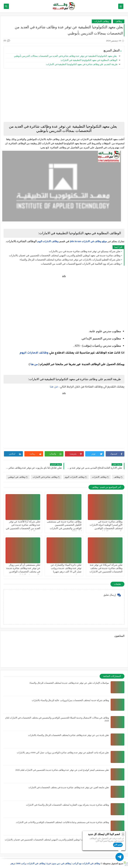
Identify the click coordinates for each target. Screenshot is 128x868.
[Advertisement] (64, 95)
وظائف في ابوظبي (18, 477)
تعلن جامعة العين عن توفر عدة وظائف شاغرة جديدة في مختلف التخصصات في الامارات (69, 787)
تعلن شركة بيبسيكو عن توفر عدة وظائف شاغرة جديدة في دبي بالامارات (85, 251)
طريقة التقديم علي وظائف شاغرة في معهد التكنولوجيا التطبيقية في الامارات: (82, 64)
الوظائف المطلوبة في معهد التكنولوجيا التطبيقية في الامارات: (89, 60)
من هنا (34, 364)
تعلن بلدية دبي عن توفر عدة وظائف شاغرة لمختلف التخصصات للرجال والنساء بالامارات (69, 735)
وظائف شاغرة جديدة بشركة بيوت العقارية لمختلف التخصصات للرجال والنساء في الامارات (67, 805)
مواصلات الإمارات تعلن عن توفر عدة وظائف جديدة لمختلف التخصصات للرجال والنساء (69, 683)
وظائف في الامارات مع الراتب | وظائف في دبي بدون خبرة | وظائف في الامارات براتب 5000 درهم (55, 863)
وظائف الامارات (102, 21)
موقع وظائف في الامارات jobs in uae (88, 241)
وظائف (119, 21)
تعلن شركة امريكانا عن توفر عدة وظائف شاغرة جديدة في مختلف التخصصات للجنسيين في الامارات (106, 568)
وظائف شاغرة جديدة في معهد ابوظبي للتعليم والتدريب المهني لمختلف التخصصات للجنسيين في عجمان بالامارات (65, 256)
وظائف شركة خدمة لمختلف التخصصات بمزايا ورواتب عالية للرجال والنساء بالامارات (70, 700)
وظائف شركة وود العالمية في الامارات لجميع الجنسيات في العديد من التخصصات (81, 264)
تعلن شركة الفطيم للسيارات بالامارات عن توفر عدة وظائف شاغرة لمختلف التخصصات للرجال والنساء (70, 260)
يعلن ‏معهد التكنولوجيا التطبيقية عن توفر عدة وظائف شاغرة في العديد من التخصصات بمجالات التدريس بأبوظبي (65, 56)
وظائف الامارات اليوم (48, 241)
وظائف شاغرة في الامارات (46, 477)
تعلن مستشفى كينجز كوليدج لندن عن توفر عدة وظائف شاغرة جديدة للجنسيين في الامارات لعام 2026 (62, 770)
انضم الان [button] (118, 845)
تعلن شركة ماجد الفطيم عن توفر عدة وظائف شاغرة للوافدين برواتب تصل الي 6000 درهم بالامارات (63, 753)
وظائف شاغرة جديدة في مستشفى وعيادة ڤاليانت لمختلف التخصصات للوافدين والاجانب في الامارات (62, 822)
